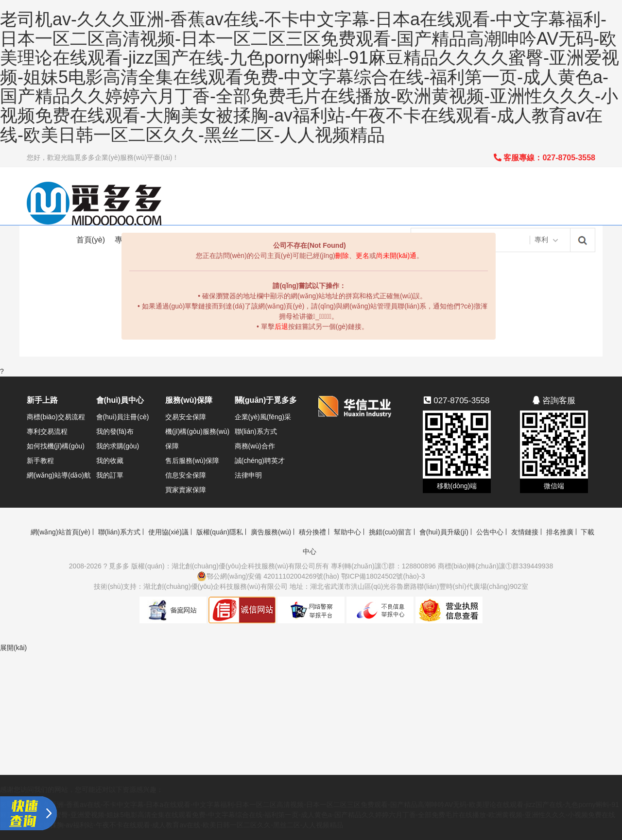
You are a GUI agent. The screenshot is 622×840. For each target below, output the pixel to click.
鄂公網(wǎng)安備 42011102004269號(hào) (268, 576)
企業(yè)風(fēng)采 (263, 417)
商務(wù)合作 (255, 446)
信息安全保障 (186, 475)
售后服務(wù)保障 (192, 461)
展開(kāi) (13, 648)
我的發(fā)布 (115, 431)
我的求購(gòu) (118, 446)
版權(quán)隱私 (220, 532)
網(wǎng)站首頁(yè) (60, 532)
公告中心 (490, 532)
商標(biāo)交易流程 (56, 417)
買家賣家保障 (186, 490)
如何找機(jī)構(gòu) (56, 446)
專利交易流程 (47, 431)
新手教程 (40, 461)
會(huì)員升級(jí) (444, 532)
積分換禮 (312, 532)
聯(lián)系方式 (256, 431)
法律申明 (248, 475)
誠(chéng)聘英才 (260, 461)
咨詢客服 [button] (554, 401)
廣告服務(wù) (271, 532)
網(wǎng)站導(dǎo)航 (59, 475)
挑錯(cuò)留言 (390, 532)
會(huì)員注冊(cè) (123, 417)
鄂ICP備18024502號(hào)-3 (383, 576)
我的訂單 (110, 475)
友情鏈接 (525, 532)
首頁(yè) (91, 240)
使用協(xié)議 (168, 532)
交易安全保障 (186, 417)
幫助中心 (347, 532)
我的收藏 (110, 461)
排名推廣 (560, 532)
